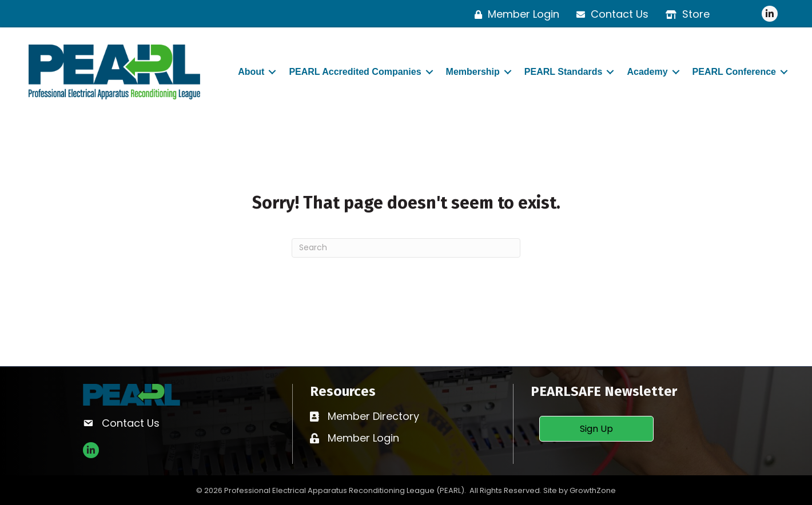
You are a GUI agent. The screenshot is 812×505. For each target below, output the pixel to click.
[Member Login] (514, 14)
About (251, 72)
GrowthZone (593, 490)
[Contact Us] (610, 14)
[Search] (406, 248)
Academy (647, 72)
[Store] (685, 14)
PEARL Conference (734, 72)
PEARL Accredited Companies (355, 72)
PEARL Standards (564, 72)
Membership (473, 72)
